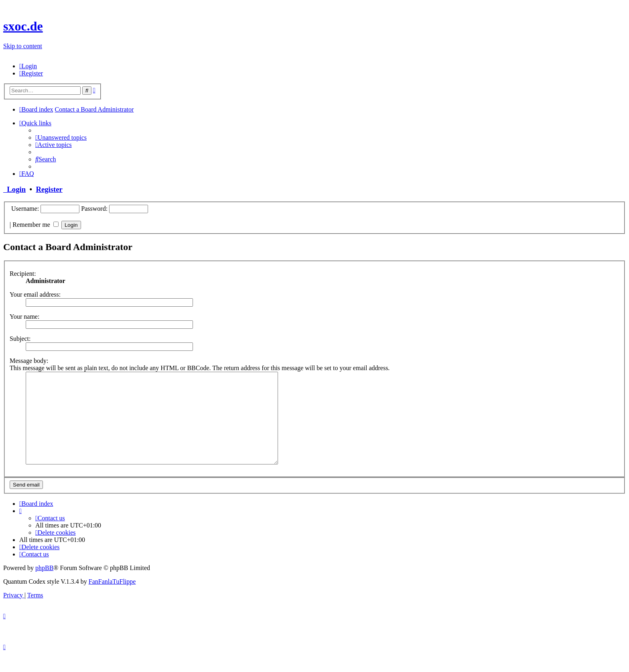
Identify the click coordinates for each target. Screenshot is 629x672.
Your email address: (35, 294)
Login (14, 189)
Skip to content (23, 46)
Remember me (36, 225)
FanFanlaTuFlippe (112, 600)
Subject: (20, 339)
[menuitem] (28, 66)
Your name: (24, 317)
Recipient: (23, 274)
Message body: (29, 361)
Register (49, 189)
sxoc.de (23, 26)
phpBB (44, 586)
